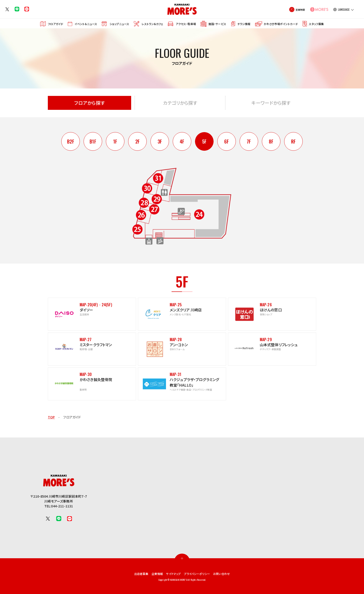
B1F (93, 142)
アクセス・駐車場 (186, 24)
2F (137, 142)
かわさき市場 (281, 24)
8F (271, 142)
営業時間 (300, 10)
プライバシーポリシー (199, 574)
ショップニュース (119, 24)
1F (115, 142)
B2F (70, 142)
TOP (51, 417)
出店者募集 (136, 574)
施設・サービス (217, 24)
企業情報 (154, 574)
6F (227, 142)
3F (160, 142)
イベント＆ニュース (86, 24)
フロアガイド (55, 24)
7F (249, 142)
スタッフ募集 (316, 24)
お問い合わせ (227, 574)
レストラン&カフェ (152, 24)
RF (293, 142)
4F (182, 142)
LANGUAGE (344, 10)
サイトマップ (172, 574)
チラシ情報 (244, 24)
